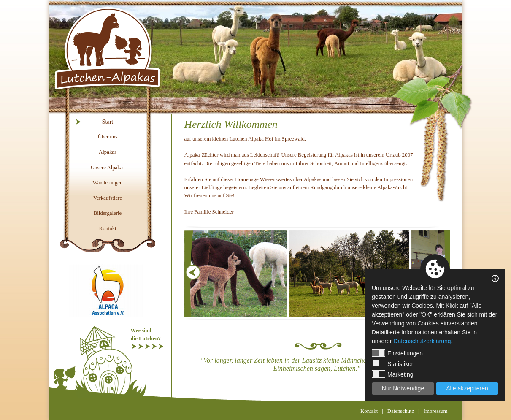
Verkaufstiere (108, 198)
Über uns (108, 137)
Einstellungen (397, 353)
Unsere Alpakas (108, 168)
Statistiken (393, 363)
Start (108, 122)
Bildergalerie (108, 213)
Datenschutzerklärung (422, 341)
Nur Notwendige (403, 388)
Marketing (392, 374)
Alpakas (108, 152)
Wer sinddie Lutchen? (146, 335)
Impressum (436, 411)
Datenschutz (401, 411)
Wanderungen (108, 183)
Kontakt (107, 228)
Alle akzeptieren (467, 388)
